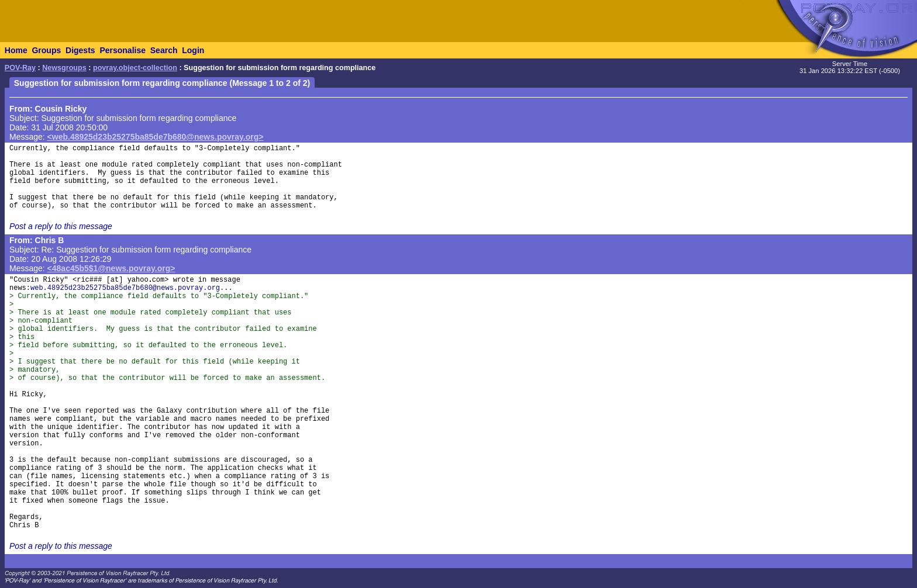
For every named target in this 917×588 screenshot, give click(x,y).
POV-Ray (20, 68)
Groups (46, 50)
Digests (80, 50)
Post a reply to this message (61, 226)
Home (16, 50)
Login (193, 50)
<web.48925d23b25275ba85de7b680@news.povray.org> (156, 137)
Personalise (123, 50)
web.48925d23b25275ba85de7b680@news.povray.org (125, 288)
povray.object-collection (135, 68)
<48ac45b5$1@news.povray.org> (111, 268)
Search (164, 50)
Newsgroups (64, 68)
